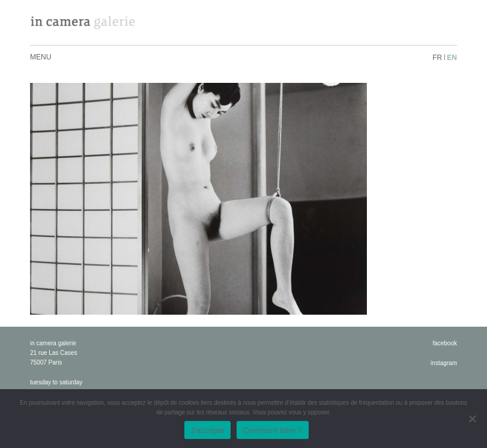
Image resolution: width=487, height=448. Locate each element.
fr (437, 58)
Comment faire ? (273, 430)
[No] (472, 419)
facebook (445, 343)
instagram (444, 363)
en (452, 58)
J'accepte (207, 430)
